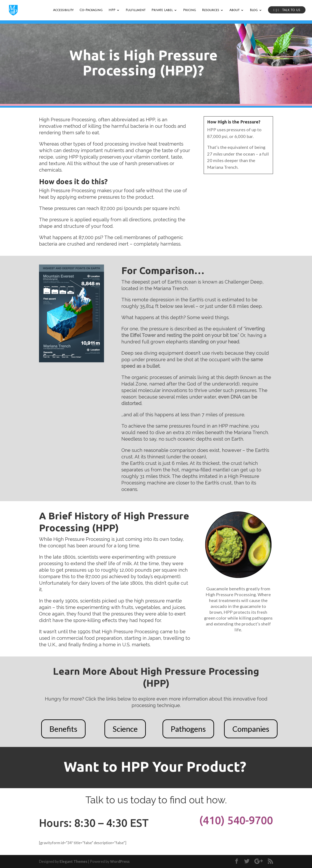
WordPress (120, 861)
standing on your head (214, 342)
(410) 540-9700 (236, 820)
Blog (254, 10)
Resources (210, 10)
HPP (112, 10)
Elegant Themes (73, 861)
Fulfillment (136, 10)
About (234, 10)
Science (125, 729)
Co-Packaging (91, 10)
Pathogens (188, 729)
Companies (251, 729)
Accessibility (63, 10)
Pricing (189, 10)
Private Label (162, 10)
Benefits (63, 729)
